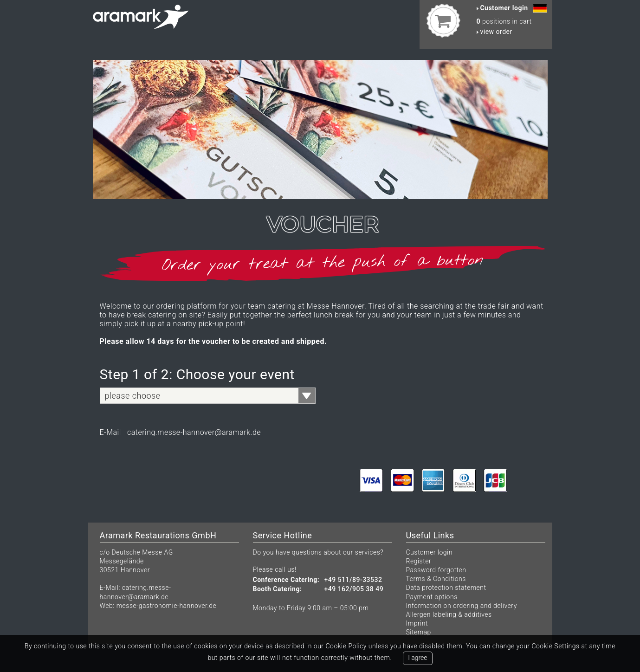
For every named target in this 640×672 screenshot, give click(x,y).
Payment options (432, 597)
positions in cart (504, 21)
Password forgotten (436, 570)
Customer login (429, 552)
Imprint (417, 623)
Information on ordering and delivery (462, 606)
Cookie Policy (346, 646)
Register (419, 561)
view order (495, 32)
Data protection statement (446, 588)
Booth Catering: (278, 589)
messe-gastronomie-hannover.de (167, 606)
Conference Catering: (286, 580)
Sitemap (419, 632)
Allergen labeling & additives (449, 614)
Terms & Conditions (436, 579)
